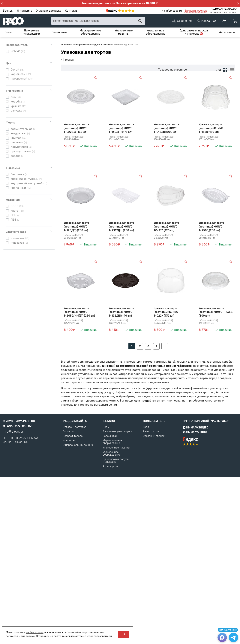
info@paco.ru (174, 11)
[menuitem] (8, 32)
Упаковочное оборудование (155, 32)
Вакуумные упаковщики (32, 32)
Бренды (8, 11)
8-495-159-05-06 (224, 9)
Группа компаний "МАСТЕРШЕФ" (206, 588)
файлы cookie (34, 632)
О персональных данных (78, 612)
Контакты (72, 11)
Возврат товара (73, 603)
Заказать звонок (196, 11)
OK (123, 634)
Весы (8, 32)
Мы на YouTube (195, 599)
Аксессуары (227, 32)
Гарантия (69, 598)
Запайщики (59, 32)
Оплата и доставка (48, 11)
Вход (146, 594)
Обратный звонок (154, 603)
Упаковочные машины (124, 32)
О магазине (25, 11)
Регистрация (151, 598)
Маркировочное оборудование (90, 32)
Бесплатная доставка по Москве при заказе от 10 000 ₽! (120, 3)
